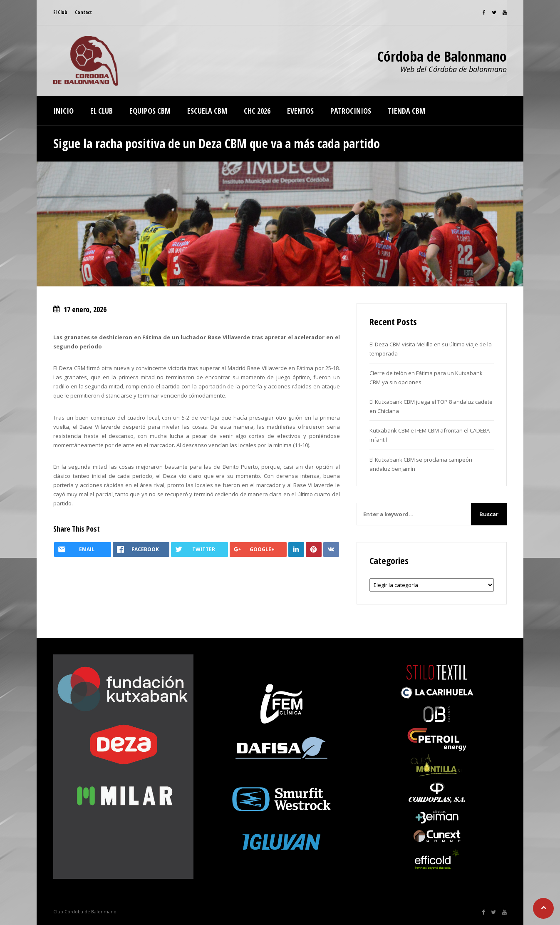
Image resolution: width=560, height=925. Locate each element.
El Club (60, 12)
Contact (83, 12)
